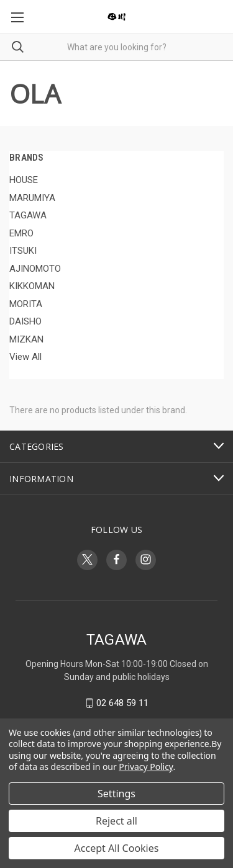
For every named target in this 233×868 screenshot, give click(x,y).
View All (25, 357)
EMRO (21, 233)
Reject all (116, 821)
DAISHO (25, 321)
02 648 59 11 (122, 703)
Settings (116, 794)
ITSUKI (23, 251)
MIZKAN (26, 339)
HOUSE (24, 180)
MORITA (26, 304)
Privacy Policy (146, 767)
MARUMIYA (32, 198)
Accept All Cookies (117, 848)
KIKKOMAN (32, 286)
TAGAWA (28, 215)
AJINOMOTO (35, 269)
